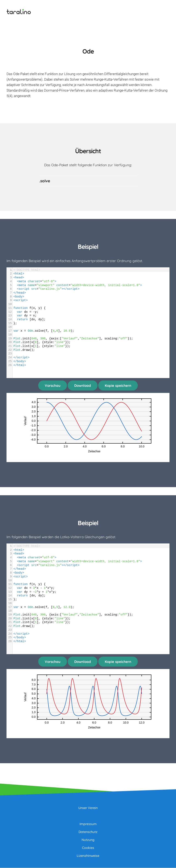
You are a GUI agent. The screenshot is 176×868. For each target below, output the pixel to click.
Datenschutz (88, 832)
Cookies (88, 848)
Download (83, 385)
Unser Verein (88, 808)
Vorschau (53, 385)
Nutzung (88, 840)
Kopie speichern (118, 385)
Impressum (88, 824)
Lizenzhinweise (88, 856)
